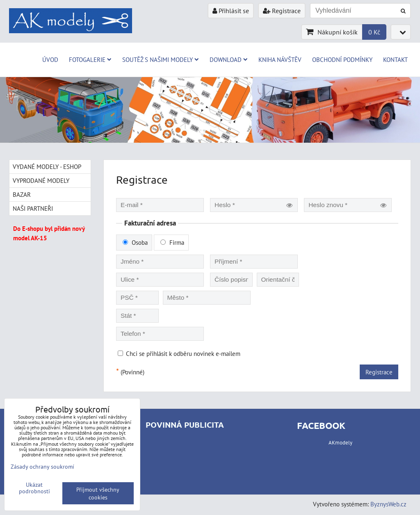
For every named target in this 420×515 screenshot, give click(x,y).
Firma (172, 242)
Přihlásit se (231, 11)
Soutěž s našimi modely (161, 59)
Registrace (282, 11)
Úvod (50, 59)
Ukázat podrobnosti (34, 488)
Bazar (22, 194)
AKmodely (340, 443)
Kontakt (395, 59)
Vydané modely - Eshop (47, 166)
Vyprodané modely (41, 180)
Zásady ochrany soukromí (42, 466)
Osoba (135, 242)
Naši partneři (33, 208)
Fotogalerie (90, 59)
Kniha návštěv (280, 59)
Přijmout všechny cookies (98, 493)
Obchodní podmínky (342, 59)
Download (229, 59)
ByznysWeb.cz (388, 504)
